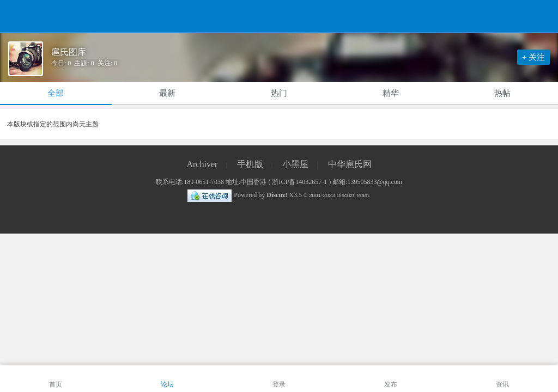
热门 (279, 93)
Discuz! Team (353, 195)
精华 (391, 93)
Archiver (202, 164)
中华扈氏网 (350, 164)
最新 (167, 93)
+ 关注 (533, 57)
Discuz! (277, 195)
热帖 (502, 93)
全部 (56, 93)
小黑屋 (295, 164)
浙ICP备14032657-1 (299, 182)
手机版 (250, 164)
